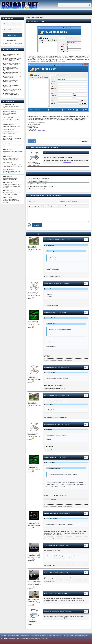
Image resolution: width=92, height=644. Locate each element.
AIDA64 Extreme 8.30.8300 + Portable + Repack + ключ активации (11, 82)
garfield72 (46, 284)
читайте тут (67, 162)
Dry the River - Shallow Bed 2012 (38, 184)
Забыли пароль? (7, 43)
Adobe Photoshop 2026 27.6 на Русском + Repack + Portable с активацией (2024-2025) (12, 60)
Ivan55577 (46, 240)
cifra (45, 313)
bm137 (45, 594)
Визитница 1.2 (51, 499)
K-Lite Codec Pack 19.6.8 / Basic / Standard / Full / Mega (12, 90)
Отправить (37, 225)
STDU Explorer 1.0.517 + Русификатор (39, 179)
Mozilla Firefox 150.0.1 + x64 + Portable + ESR (12, 55)
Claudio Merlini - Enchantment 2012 (38, 181)
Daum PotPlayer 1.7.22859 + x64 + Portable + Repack (12, 73)
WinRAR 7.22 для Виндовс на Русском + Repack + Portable (12, 64)
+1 (32, 141)
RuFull (45, 545)
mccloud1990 (47, 611)
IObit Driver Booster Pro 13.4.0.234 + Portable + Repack (11, 94)
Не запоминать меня (10, 40)
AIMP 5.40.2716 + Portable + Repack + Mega (11, 86)
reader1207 (47, 513)
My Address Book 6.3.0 (40, 131)
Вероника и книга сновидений (37, 189)
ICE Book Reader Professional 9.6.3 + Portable (41, 186)
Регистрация (18, 43)
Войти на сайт (12, 35)
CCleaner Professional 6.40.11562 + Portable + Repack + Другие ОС (12, 69)
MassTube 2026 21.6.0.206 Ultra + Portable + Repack (12, 77)
